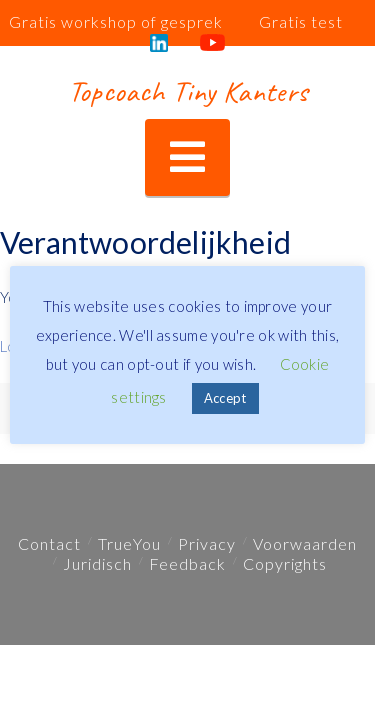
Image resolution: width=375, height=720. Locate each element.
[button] (187, 157)
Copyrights (285, 563)
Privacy (207, 543)
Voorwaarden (305, 543)
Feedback (187, 563)
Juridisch (97, 563)
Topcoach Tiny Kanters (187, 91)
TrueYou (129, 543)
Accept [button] (225, 398)
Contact (49, 543)
